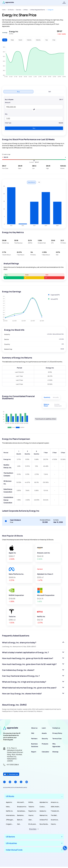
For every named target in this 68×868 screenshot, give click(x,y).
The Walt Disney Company (54, 815)
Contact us (56, 728)
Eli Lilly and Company (32, 824)
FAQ (33, 733)
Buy (18, 92)
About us (34, 728)
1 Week (12, 40)
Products (45, 744)
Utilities (26, 10)
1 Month (20, 40)
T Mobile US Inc (55, 811)
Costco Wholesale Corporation (44, 807)
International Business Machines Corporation (10, 815)
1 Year (46, 40)
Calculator (45, 752)
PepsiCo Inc (32, 811)
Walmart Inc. (44, 815)
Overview (18, 10)
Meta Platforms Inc (10, 807)
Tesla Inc (31, 807)
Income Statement (58, 405)
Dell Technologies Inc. (22, 824)
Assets (44, 733)
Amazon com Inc (55, 802)
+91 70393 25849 (13, 765)
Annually (56, 397)
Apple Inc (9, 802)
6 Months (38, 40)
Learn (44, 728)
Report (34, 752)
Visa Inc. (31, 815)
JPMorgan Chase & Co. (10, 820)
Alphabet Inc (44, 802)
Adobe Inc (43, 811)
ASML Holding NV (55, 807)
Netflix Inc (9, 811)
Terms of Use (57, 739)
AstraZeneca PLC (21, 811)
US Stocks (11, 10)
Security (45, 739)
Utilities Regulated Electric (38, 10)
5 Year (54, 40)
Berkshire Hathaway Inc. (22, 815)
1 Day (5, 40)
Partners (34, 739)
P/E (39, 182)
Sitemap (55, 752)
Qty (6, 114)
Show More (33, 829)
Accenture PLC (54, 820)
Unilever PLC (44, 820)
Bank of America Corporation (21, 820)
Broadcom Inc (22, 807)
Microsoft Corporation (21, 802)
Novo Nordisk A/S (44, 824)
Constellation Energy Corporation (8, 500)
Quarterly (47, 397)
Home (4, 10)
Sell (50, 92)
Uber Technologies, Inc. (33, 820)
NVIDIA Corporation (33, 802)
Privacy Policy (57, 733)
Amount (8, 102)
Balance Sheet (46, 405)
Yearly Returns (31, 182)
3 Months (29, 40)
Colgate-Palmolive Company (9, 824)
